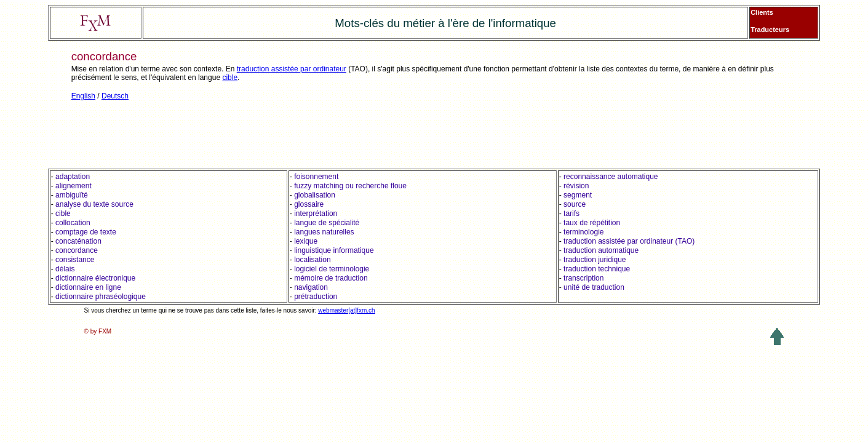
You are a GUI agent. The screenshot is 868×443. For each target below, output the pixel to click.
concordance (77, 250)
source (575, 204)
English (83, 96)
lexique (306, 241)
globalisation (315, 195)
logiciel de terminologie (332, 269)
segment (578, 195)
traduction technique (597, 269)
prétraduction (316, 297)
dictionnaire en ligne (88, 287)
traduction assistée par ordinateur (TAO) (629, 241)
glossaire (309, 204)
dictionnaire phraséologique (101, 297)
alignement (74, 186)
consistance (75, 260)
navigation (311, 287)
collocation (73, 223)
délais (65, 269)
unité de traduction (594, 287)
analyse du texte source (94, 204)
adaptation (73, 177)
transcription (583, 278)
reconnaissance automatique (610, 177)
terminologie (583, 232)
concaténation (78, 241)
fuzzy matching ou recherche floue (350, 186)
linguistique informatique (334, 250)
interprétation (316, 214)
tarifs (571, 214)
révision (576, 186)
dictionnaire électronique (95, 278)
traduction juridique (595, 260)
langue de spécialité (327, 223)
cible (230, 78)
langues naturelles (324, 232)
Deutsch (115, 96)
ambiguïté (72, 195)
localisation (312, 260)
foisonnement (316, 177)
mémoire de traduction (331, 278)
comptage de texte (86, 232)
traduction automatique (601, 250)
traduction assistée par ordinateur (292, 69)
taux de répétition (592, 223)
